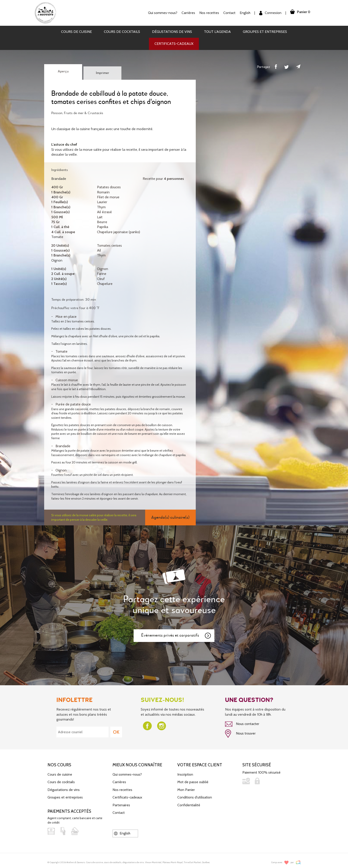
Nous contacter (242, 724)
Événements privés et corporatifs (176, 636)
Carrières (186, 13)
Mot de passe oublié (193, 781)
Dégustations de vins (172, 32)
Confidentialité (189, 804)
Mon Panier (186, 789)
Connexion (268, 13)
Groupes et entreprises (265, 32)
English (243, 13)
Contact (227, 13)
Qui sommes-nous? (160, 13)
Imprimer (103, 73)
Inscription (185, 774)
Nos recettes (207, 13)
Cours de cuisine (76, 32)
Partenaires (121, 804)
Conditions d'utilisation (195, 797)
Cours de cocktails (122, 32)
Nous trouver (240, 733)
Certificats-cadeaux (174, 44)
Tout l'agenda (217, 32)
